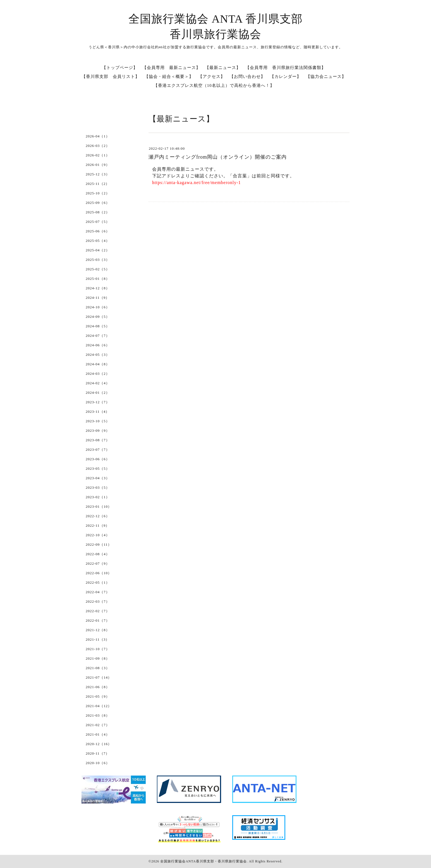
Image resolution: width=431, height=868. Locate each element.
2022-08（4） (98, 554)
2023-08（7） (98, 440)
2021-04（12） (99, 706)
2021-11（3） (98, 639)
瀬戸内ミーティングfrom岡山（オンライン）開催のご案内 (218, 157)
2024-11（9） (98, 298)
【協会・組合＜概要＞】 (169, 77)
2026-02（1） (98, 155)
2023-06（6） (98, 459)
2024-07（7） (98, 336)
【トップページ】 (120, 68)
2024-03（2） (98, 374)
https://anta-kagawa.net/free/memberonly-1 (197, 183)
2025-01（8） (98, 279)
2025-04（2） (98, 250)
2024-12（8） (98, 288)
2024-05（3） (98, 355)
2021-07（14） (99, 677)
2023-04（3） (98, 478)
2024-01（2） (98, 393)
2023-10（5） (98, 421)
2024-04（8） (98, 364)
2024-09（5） (98, 317)
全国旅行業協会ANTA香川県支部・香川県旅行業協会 (203, 861)
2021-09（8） (98, 658)
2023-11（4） (98, 412)
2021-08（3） (98, 668)
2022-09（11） (99, 544)
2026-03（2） (98, 146)
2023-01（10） (99, 506)
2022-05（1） (98, 582)
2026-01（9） (98, 165)
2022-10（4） (98, 535)
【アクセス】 (212, 77)
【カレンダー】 (286, 77)
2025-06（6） (98, 231)
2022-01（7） (98, 620)
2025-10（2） (98, 193)
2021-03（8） (98, 715)
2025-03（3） (98, 260)
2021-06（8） (98, 687)
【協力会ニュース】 (326, 77)
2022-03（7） (98, 601)
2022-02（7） (98, 611)
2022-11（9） (98, 525)
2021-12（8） (98, 630)
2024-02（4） (98, 383)
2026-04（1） (98, 136)
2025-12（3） (98, 174)
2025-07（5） (98, 222)
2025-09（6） (98, 203)
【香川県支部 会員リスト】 (111, 77)
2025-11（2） (98, 184)
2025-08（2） (98, 212)
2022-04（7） (98, 592)
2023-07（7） (98, 449)
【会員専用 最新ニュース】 (171, 68)
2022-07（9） (98, 563)
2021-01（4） (98, 734)
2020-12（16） (99, 744)
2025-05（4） (98, 241)
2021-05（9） (98, 696)
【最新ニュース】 (223, 68)
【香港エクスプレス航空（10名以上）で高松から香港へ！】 (214, 85)
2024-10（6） (98, 307)
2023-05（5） (98, 468)
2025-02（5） (98, 269)
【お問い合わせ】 (247, 77)
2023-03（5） (98, 487)
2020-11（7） (98, 753)
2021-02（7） (98, 725)
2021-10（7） (98, 649)
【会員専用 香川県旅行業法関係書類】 (286, 68)
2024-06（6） (98, 345)
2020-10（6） (98, 763)
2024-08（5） (98, 326)
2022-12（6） (98, 516)
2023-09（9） (98, 431)
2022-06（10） (99, 573)
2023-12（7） (98, 402)
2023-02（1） (98, 497)
